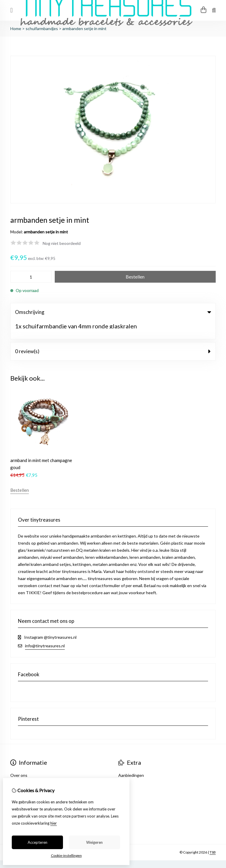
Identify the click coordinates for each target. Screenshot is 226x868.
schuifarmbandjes (42, 28)
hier (54, 823)
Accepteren (38, 842)
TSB (213, 834)
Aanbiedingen (131, 757)
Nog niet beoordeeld (62, 243)
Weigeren (94, 842)
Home (16, 28)
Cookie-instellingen (66, 855)
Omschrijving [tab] (113, 312)
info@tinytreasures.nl (45, 627)
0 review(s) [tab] (113, 333)
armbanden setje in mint (84, 28)
